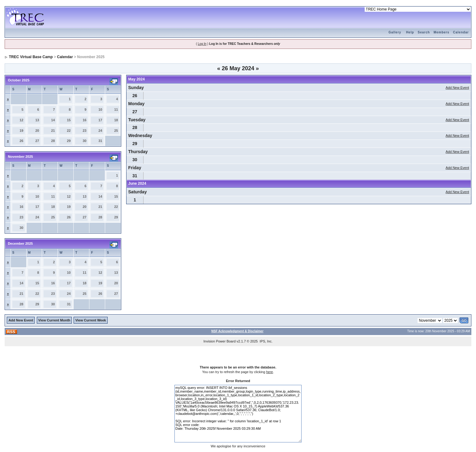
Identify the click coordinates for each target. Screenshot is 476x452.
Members (442, 32)
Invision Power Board (220, 341)
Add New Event (457, 88)
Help (410, 32)
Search (424, 32)
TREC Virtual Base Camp (31, 57)
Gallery (395, 32)
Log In (202, 44)
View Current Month (54, 320)
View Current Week (90, 320)
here (269, 372)
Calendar (461, 32)
